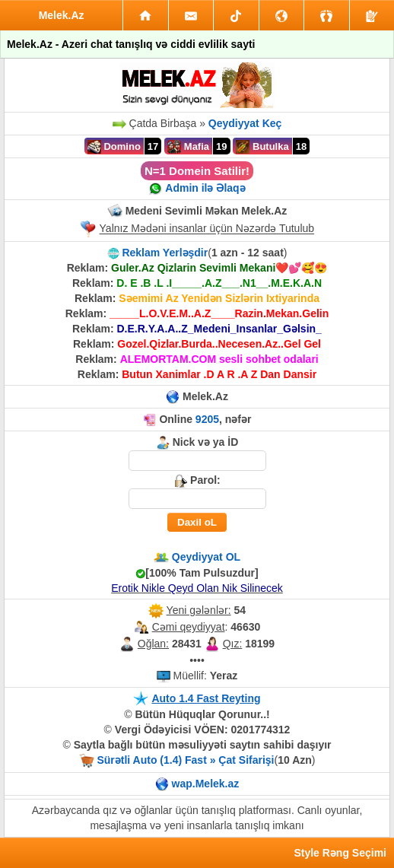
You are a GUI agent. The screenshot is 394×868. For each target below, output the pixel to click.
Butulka (262, 147)
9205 (207, 419)
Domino (114, 147)
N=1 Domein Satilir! (197, 171)
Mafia (188, 147)
